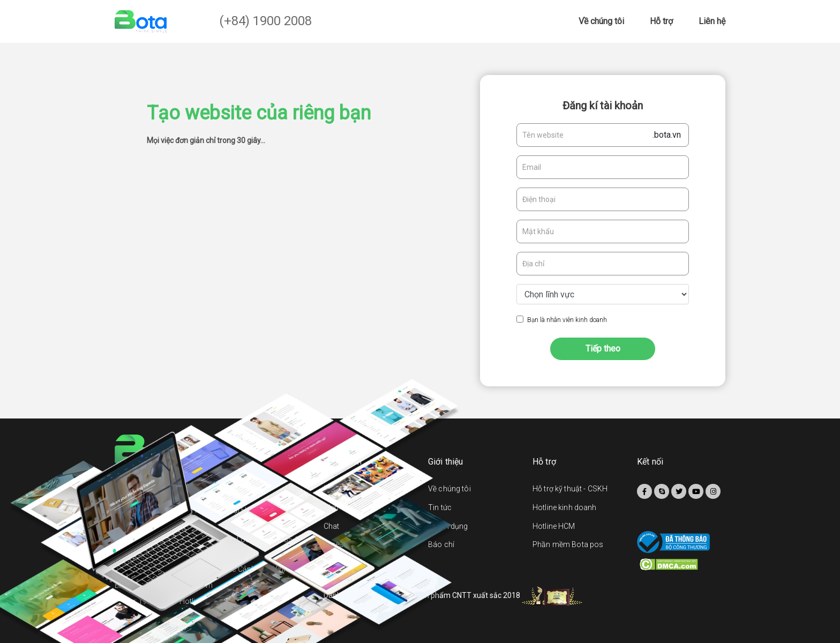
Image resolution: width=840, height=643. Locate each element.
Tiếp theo (603, 349)
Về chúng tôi (601, 21)
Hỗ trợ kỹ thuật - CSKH (570, 489)
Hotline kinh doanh (565, 507)
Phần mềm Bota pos (568, 544)
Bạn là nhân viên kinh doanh (567, 320)
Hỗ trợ (661, 21)
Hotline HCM (554, 526)
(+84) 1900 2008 (265, 21)
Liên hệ (712, 21)
